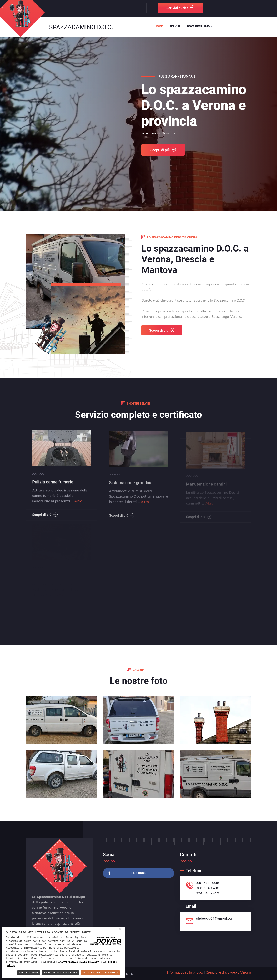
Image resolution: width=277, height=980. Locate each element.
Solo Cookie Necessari (60, 973)
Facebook (127, 873)
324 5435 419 (208, 893)
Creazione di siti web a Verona (228, 972)
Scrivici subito (180, 8)
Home (159, 26)
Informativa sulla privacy (185, 972)
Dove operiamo (198, 26)
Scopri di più (163, 156)
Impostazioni (29, 973)
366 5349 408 (208, 888)
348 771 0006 (208, 883)
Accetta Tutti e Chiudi (100, 973)
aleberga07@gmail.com (215, 918)
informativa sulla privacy (80, 962)
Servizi (175, 26)
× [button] (120, 929)
